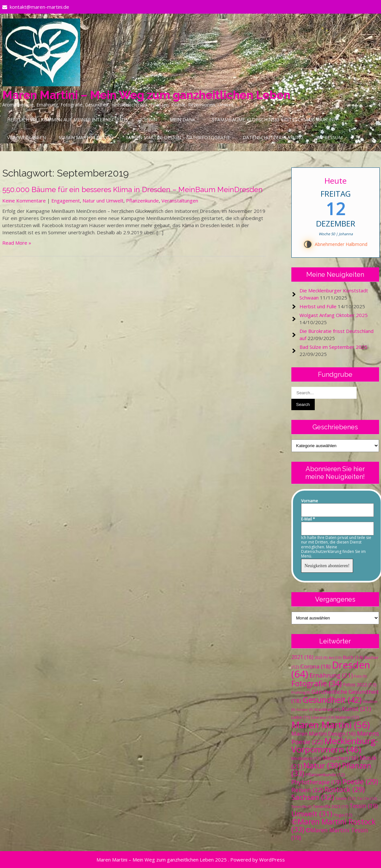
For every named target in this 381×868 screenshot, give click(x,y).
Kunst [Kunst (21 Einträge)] (356, 709)
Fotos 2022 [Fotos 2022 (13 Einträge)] (360, 685)
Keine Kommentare (24, 201)
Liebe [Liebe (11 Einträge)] (301, 717)
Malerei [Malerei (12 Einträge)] (347, 717)
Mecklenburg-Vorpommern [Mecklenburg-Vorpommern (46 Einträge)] (335, 745)
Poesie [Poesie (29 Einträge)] (360, 782)
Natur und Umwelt (103, 201)
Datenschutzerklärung (273, 137)
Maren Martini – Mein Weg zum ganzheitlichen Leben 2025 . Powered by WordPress (191, 860)
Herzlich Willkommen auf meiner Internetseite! (67, 120)
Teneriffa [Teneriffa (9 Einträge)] (301, 807)
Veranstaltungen (180, 201)
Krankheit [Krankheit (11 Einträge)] (327, 709)
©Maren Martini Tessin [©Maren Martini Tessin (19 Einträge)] (330, 834)
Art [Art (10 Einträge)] (335, 658)
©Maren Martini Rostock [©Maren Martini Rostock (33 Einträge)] (333, 826)
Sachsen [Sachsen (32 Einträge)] (313, 797)
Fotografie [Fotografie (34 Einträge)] (317, 683)
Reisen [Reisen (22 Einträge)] (307, 790)
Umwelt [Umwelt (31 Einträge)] (312, 814)
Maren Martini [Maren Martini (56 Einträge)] (330, 725)
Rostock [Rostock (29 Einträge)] (345, 789)
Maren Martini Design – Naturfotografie (178, 137)
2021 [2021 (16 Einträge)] (302, 657)
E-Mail (308, 519)
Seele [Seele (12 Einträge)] (346, 798)
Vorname (310, 501)
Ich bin (148, 120)
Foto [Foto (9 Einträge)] (360, 676)
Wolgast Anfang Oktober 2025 (334, 315)
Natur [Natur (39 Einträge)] (322, 765)
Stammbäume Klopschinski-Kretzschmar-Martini (273, 120)
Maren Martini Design (86, 137)
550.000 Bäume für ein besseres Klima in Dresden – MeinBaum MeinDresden (133, 189)
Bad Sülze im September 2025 (333, 347)
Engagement (66, 201)
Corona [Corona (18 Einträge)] (316, 666)
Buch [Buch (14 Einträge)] (353, 657)
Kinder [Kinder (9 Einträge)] (305, 710)
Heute (336, 181)
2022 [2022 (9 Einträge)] (321, 658)
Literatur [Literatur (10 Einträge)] (323, 717)
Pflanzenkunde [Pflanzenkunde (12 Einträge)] (325, 775)
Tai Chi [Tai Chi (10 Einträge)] (367, 798)
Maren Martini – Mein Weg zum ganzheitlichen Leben (146, 95)
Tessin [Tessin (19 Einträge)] (364, 806)
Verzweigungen (26, 137)
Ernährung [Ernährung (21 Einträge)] (331, 675)
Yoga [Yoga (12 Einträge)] (343, 815)
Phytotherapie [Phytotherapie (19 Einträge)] (316, 782)
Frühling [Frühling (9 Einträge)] (301, 692)
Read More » (17, 243)
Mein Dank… (184, 120)
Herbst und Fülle (318, 306)
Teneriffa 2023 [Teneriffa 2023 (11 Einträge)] (330, 807)
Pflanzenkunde (142, 201)
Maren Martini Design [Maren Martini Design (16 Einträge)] (324, 734)
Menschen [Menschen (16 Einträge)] (340, 758)
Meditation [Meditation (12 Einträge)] (306, 758)
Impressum (329, 137)
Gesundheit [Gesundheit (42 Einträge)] (332, 700)
